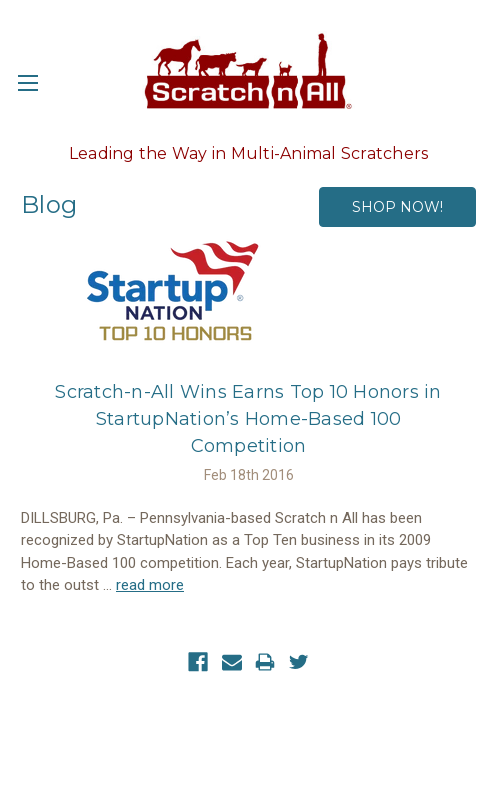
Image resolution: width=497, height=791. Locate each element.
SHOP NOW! (397, 207)
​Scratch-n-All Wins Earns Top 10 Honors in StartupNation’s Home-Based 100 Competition (248, 419)
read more (150, 585)
